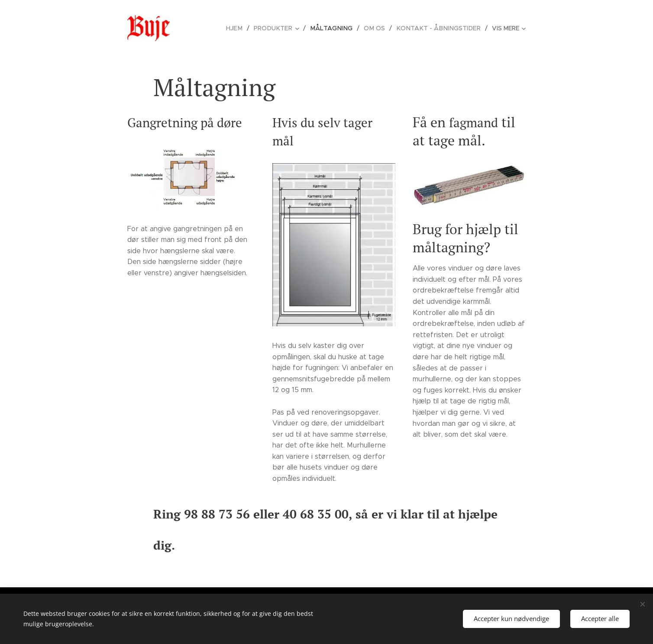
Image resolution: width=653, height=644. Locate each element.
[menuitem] (245, 28)
